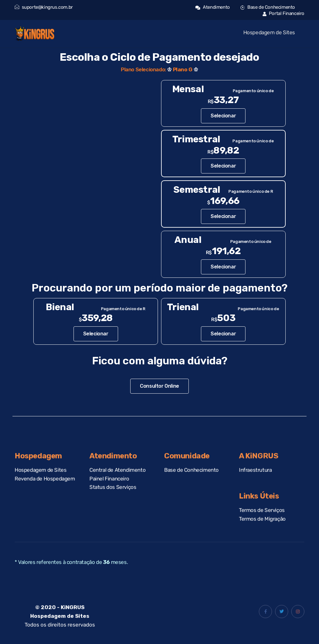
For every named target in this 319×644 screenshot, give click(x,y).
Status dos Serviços (113, 495)
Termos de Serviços (262, 518)
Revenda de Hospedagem (45, 486)
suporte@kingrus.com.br (44, 7)
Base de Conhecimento (268, 7)
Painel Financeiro (109, 486)
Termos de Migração (262, 527)
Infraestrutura (255, 478)
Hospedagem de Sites (269, 32)
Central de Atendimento (117, 478)
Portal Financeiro (283, 13)
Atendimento (213, 7)
